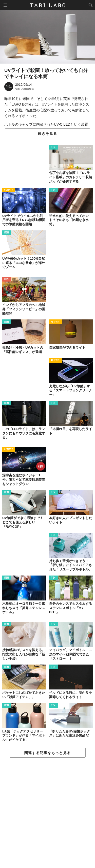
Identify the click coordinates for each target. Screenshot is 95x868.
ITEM (53, 147)
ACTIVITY (8, 190)
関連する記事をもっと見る (48, 753)
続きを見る (47, 134)
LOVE (6, 279)
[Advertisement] (48, 813)
